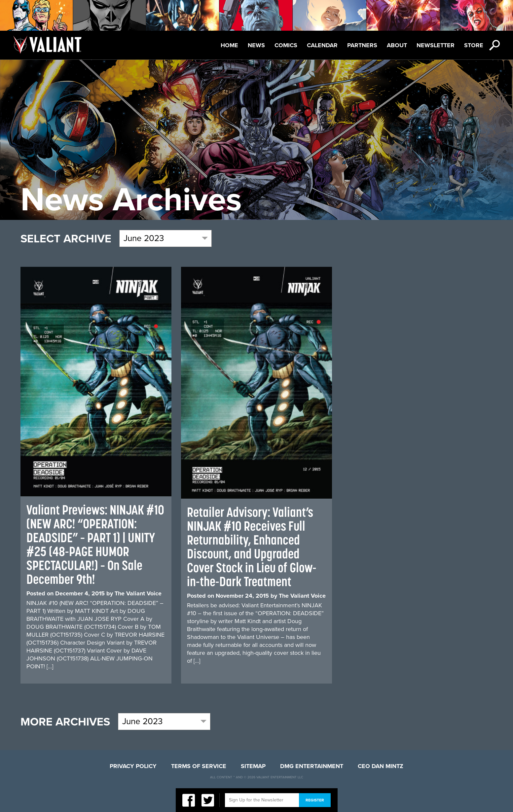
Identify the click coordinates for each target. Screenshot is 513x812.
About (397, 45)
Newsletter (436, 45)
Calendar (322, 45)
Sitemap (253, 766)
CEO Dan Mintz (381, 766)
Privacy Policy (133, 766)
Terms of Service (199, 766)
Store (474, 45)
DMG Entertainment (312, 766)
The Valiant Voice (138, 593)
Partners (362, 45)
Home (229, 45)
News (256, 45)
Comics (286, 45)
